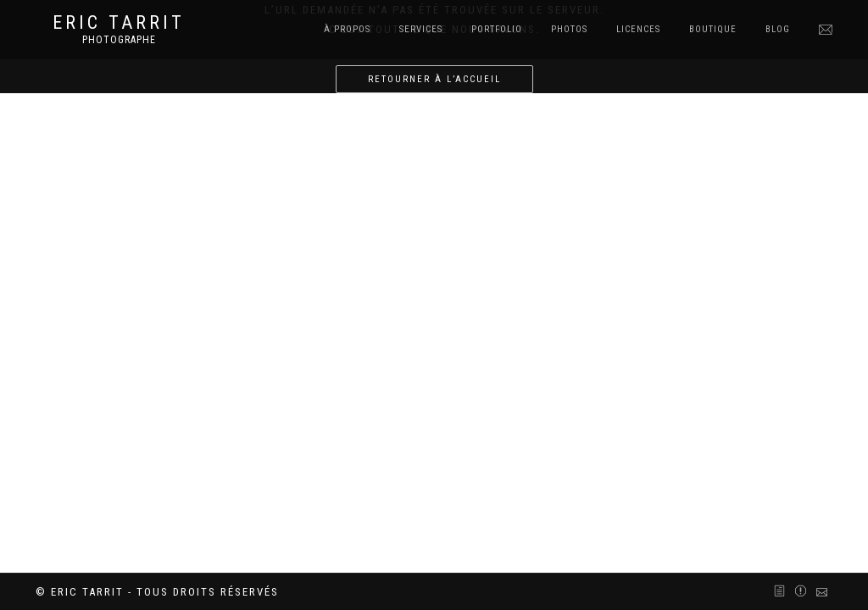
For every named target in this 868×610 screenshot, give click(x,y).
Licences (638, 29)
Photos (569, 29)
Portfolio (497, 29)
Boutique (713, 29)
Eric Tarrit (119, 23)
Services (421, 29)
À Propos (347, 29)
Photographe (119, 40)
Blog (778, 29)
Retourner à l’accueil (434, 79)
